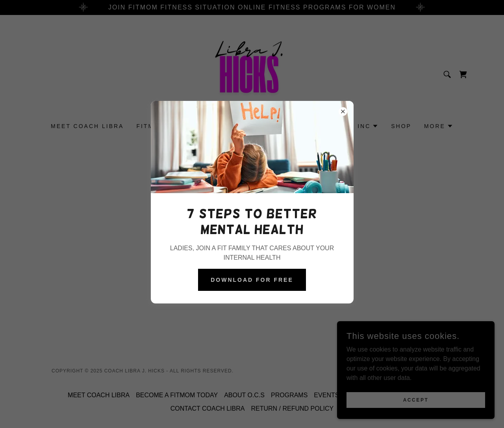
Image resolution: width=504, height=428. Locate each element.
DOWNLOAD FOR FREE (252, 280)
